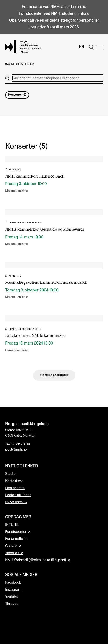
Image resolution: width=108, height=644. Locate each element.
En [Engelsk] (82, 47)
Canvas (11, 546)
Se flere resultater (54, 375)
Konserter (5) (17, 95)
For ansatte (14, 539)
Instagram (13, 590)
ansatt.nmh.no (74, 7)
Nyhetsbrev (14, 502)
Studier (11, 474)
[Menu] (100, 47)
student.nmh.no (76, 14)
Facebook (13, 583)
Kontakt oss (14, 481)
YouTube (12, 597)
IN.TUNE (12, 525)
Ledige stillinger (18, 495)
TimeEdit (12, 553)
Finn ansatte (15, 488)
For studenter (16, 532)
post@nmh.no (16, 450)
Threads (12, 604)
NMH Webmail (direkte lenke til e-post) (36, 560)
